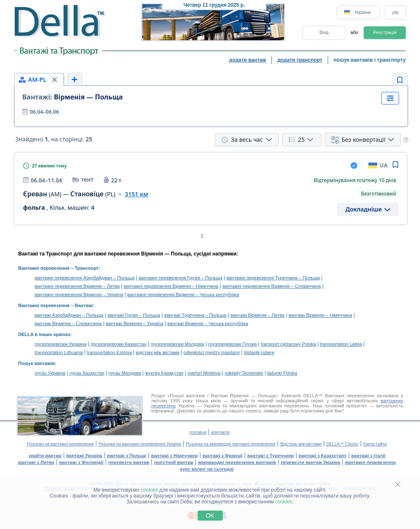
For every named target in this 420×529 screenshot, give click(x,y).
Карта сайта (375, 444)
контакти (220, 432)
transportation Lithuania (59, 352)
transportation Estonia (109, 352)
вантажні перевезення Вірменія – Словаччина (271, 286)
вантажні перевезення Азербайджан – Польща (85, 278)
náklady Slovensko (244, 373)
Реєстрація (385, 32)
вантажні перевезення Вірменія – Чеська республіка (183, 294)
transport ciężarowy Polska (288, 344)
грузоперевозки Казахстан (119, 344)
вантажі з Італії (368, 456)
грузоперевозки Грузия (232, 344)
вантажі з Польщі (127, 456)
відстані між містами (158, 352)
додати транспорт (300, 60)
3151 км (137, 194)
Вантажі (84, 305)
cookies (150, 490)
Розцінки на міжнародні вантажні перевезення (231, 444)
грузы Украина (50, 373)
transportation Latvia (341, 344)
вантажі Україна (84, 456)
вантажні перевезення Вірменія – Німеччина (171, 286)
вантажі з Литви (36, 462)
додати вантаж (248, 60)
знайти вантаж (45, 456)
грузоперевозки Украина (61, 344)
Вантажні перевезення (44, 268)
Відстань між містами (301, 444)
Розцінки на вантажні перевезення (60, 444)
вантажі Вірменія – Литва (258, 315)
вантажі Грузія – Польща (134, 315)
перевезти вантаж (129, 462)
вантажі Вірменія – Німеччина (321, 315)
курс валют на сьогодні (207, 469)
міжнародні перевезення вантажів (237, 462)
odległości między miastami (211, 352)
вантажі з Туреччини (270, 456)
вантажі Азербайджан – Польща (69, 315)
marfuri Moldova (204, 373)
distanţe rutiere (259, 352)
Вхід (324, 32)
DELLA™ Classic (343, 444)
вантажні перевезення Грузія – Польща (180, 278)
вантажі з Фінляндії (81, 462)
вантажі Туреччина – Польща (195, 315)
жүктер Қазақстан (164, 373)
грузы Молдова (125, 373)
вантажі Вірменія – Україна (134, 323)
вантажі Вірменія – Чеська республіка (208, 323)
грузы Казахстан (87, 373)
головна (198, 432)
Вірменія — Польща (73, 97)
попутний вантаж (174, 462)
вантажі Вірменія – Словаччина (68, 323)
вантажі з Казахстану (323, 456)
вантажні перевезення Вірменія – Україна (79, 294)
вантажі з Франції (223, 456)
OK (210, 516)
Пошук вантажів (37, 363)
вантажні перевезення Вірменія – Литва (77, 286)
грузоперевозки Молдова (177, 344)
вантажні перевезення (370, 462)
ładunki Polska (282, 373)
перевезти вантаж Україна (310, 462)
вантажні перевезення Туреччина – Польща (273, 278)
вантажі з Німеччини (174, 456)
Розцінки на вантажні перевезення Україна (140, 444)
